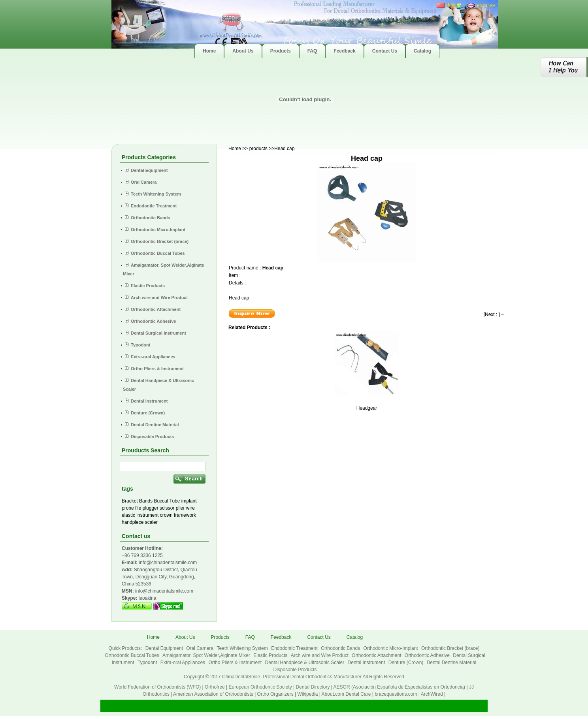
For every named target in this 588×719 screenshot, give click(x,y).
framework (185, 515)
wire (190, 508)
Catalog (355, 637)
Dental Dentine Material (451, 663)
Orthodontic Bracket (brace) (450, 648)
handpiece (133, 522)
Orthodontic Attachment (377, 655)
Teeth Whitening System (243, 648)
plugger (151, 508)
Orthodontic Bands (341, 648)
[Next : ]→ (494, 314)
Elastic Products (271, 655)
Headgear (367, 408)
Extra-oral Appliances (184, 663)
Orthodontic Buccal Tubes (133, 655)
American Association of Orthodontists (213, 694)
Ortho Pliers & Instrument (236, 663)
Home (235, 149)
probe (128, 508)
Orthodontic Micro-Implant (391, 648)
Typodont (148, 663)
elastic (128, 515)
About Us (185, 637)
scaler (151, 522)
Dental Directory (313, 687)
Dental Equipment (165, 648)
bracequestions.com (396, 694)
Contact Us (319, 637)
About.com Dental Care (346, 694)
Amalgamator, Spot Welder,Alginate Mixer (207, 655)
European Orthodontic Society (260, 687)
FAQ (250, 637)
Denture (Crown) (407, 663)
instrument (147, 515)
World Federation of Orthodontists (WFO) (157, 687)
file (138, 508)
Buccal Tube (167, 501)
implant (189, 501)
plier (180, 508)
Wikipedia (307, 694)
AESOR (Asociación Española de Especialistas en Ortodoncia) (400, 687)
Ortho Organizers (275, 694)
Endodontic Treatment (295, 648)
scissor (167, 508)
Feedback (281, 637)
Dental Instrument (367, 663)
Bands (146, 501)
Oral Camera (200, 648)
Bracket (130, 501)
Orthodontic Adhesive (428, 655)
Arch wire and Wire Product (320, 655)
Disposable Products (295, 670)
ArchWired (432, 694)
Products (220, 637)
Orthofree (215, 687)
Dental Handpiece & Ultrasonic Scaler (305, 663)
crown (166, 515)
